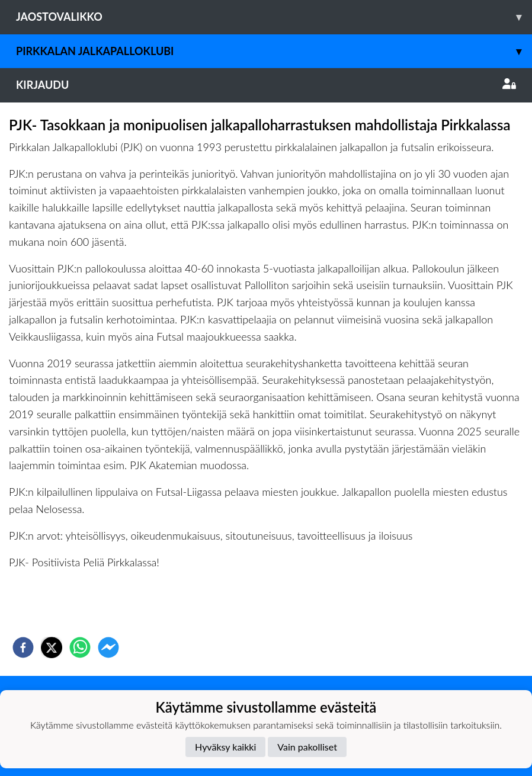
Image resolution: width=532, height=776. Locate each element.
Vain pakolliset (307, 747)
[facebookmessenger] (108, 647)
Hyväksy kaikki (225, 747)
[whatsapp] (80, 647)
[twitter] (52, 647)
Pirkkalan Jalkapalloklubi (274, 51)
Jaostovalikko (274, 17)
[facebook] (23, 647)
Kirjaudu (266, 85)
